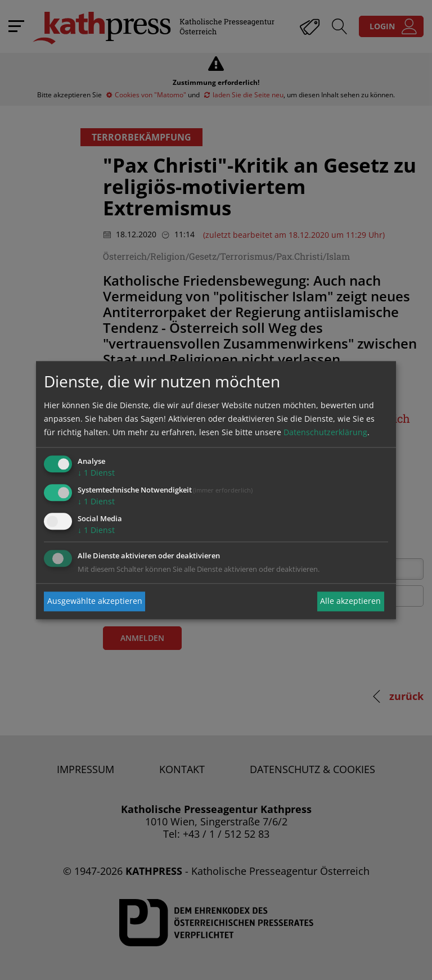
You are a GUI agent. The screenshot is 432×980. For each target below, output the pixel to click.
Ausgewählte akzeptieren (95, 601)
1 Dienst (96, 473)
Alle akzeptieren (350, 601)
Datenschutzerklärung (325, 433)
